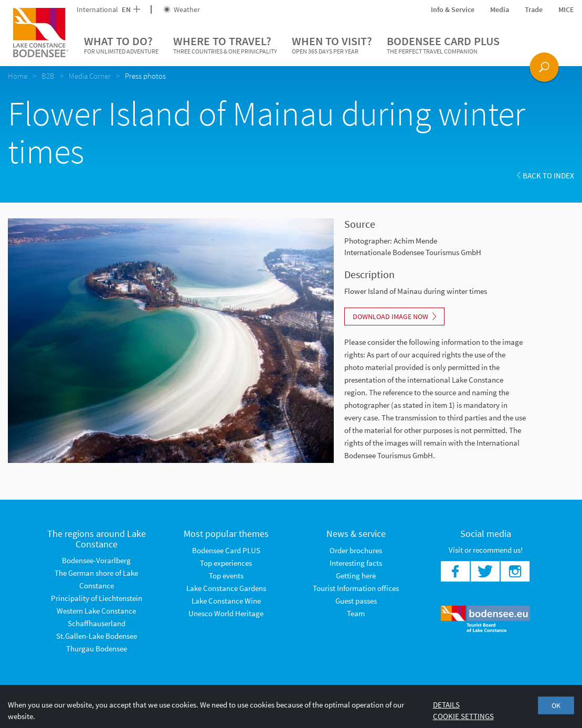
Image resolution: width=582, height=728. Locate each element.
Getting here (356, 576)
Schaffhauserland (97, 623)
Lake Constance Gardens (226, 588)
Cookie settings (463, 716)
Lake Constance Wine (226, 601)
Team (356, 613)
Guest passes (356, 601)
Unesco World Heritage (226, 613)
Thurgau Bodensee (97, 648)
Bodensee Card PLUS (443, 45)
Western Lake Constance (96, 611)
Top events (226, 576)
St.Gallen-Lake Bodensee (97, 636)
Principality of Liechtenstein (97, 598)
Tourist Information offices (356, 588)
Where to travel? (225, 45)
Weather (182, 9)
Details (446, 705)
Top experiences (226, 563)
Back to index (546, 176)
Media (500, 9)
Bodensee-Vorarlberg (96, 560)
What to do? (121, 45)
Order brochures (356, 550)
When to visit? (332, 45)
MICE (566, 9)
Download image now (394, 316)
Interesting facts (356, 563)
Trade (534, 9)
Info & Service (453, 9)
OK (556, 705)
